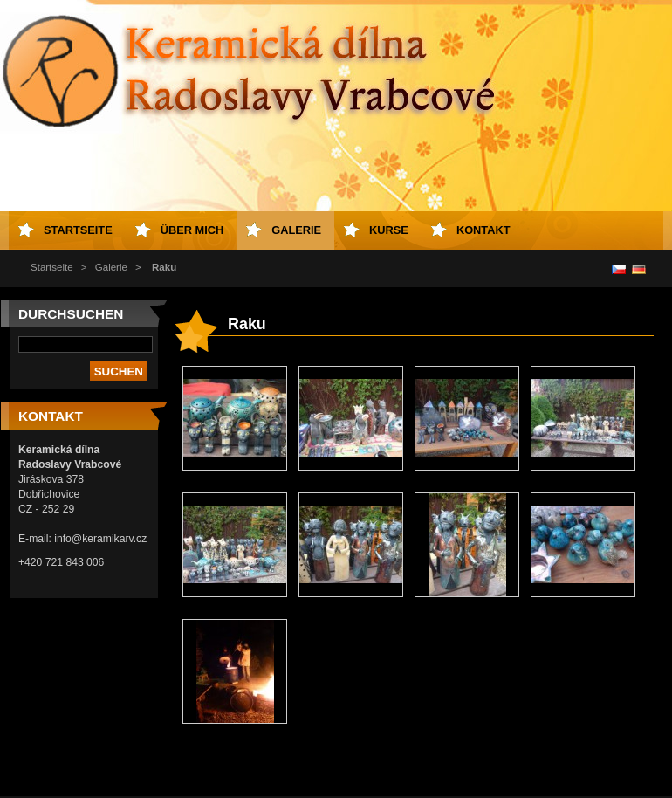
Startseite (52, 267)
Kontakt (483, 230)
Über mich (192, 230)
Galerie (111, 267)
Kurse (389, 230)
